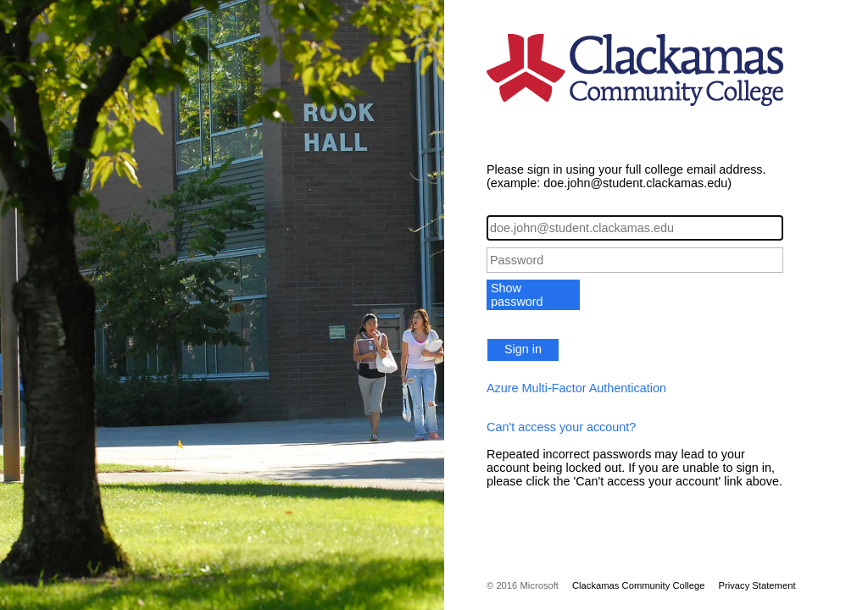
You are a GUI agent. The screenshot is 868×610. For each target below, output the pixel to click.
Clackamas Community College (639, 585)
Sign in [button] (523, 349)
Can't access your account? (561, 427)
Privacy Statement (757, 585)
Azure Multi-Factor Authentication (576, 388)
